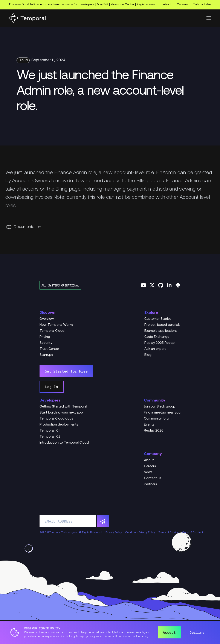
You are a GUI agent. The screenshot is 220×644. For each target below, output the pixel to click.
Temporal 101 (50, 431)
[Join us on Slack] (178, 285)
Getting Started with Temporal (63, 407)
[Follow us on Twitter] (152, 285)
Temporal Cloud (52, 331)
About (167, 5)
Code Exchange (157, 337)
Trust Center (49, 349)
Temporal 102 (50, 437)
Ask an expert (155, 349)
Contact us (153, 478)
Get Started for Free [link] (66, 371)
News (148, 472)
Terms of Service (169, 532)
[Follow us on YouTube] (144, 285)
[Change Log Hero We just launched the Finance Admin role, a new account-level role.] (110, 91)
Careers (182, 5)
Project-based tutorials (162, 325)
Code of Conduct (193, 532)
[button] (209, 18)
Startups (46, 355)
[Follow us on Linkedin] (169, 285)
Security (46, 343)
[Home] (27, 18)
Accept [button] (169, 632)
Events (149, 425)
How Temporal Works (56, 325)
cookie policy (140, 637)
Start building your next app (61, 413)
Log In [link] (52, 387)
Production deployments (59, 425)
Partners (150, 484)
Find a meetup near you (162, 413)
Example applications (161, 331)
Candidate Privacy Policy (140, 532)
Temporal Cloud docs (56, 419)
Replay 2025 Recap (160, 343)
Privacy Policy (114, 532)
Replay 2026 (154, 431)
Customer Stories (158, 319)
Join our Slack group (160, 407)
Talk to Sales (202, 5)
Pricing (45, 337)
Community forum (158, 419)
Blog (148, 355)
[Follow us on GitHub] (161, 285)
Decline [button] (197, 632)
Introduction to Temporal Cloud (64, 443)
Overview (47, 319)
